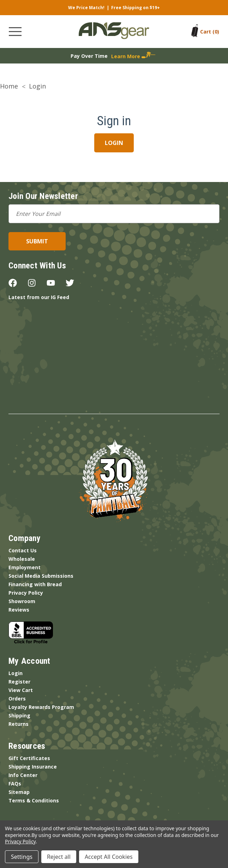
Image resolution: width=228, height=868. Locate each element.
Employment (25, 567)
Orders (17, 699)
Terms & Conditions (34, 800)
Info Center (23, 775)
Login (16, 673)
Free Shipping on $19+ (136, 8)
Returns (19, 724)
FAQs (15, 784)
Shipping (19, 715)
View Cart (21, 690)
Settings (22, 857)
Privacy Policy (26, 593)
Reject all (59, 857)
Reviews (19, 610)
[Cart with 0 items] (210, 32)
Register (19, 682)
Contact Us (23, 550)
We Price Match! (86, 8)
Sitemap (19, 792)
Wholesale (22, 559)
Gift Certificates (29, 758)
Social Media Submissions (41, 576)
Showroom (22, 601)
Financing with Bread (35, 584)
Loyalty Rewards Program (41, 707)
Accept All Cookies (109, 857)
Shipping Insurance (33, 767)
